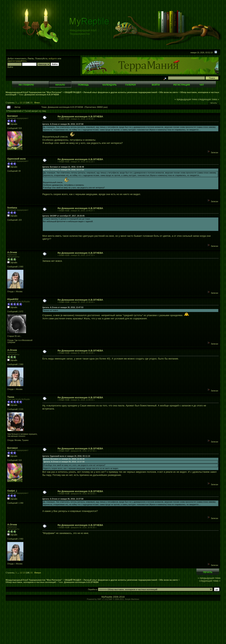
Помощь (83, 85)
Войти (156, 85)
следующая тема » (209, 99)
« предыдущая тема (186, 99)
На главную (26, 85)
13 (24, 102)
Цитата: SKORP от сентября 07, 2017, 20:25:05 (63, 216)
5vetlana (12, 208)
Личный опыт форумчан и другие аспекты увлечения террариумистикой (120, 92)
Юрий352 (13, 299)
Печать (214, 103)
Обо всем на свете (168, 92)
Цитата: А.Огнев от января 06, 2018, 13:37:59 (63, 124)
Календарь (110, 85)
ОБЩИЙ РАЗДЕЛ (73, 92)
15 (31, 102)
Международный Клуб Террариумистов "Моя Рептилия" (34, 92)
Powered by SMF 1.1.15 (97, 599)
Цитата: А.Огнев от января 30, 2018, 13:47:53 (63, 307)
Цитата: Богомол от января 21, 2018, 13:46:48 (63, 167)
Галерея (131, 85)
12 (21, 102)
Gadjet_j (12, 491)
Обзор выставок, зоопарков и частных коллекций (31, 582)
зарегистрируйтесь (17, 61)
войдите (53, 58)
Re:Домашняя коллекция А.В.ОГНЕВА (80, 116)
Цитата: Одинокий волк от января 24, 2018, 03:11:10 (66, 456)
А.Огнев (12, 252)
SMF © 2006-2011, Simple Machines (124, 599)
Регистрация (182, 85)
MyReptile (107, 597)
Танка (11, 397)
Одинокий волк (16, 159)
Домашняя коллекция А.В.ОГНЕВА (42, 95)
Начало (60, 85)
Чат (202, 85)
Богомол (13, 116)
